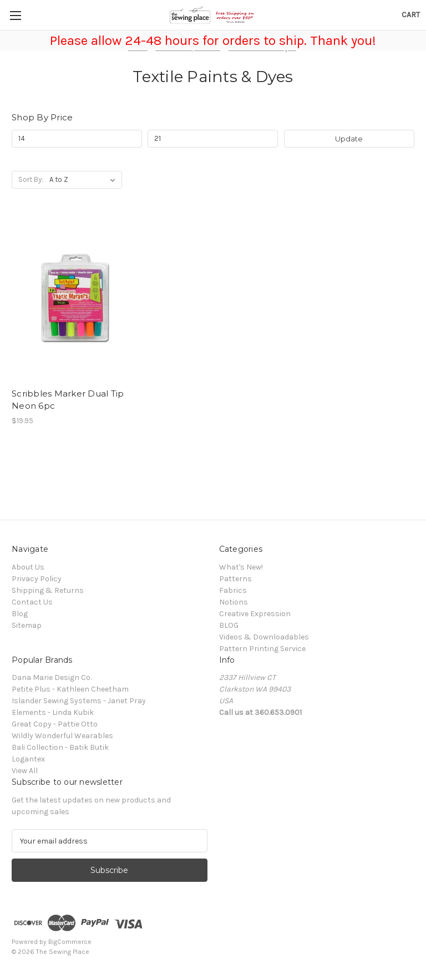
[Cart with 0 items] (411, 15)
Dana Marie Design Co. (52, 677)
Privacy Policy (37, 579)
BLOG (229, 625)
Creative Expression (255, 614)
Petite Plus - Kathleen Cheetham (70, 689)
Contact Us (32, 602)
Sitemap (27, 625)
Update (349, 139)
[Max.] (213, 139)
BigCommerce (70, 942)
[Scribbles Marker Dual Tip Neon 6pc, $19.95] (75, 299)
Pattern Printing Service (262, 649)
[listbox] (85, 180)
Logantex (28, 759)
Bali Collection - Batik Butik (60, 747)
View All (25, 771)
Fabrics (233, 590)
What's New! (241, 567)
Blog (20, 614)
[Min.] (77, 139)
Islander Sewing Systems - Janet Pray (79, 701)
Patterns (235, 579)
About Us (28, 567)
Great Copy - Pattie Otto (55, 724)
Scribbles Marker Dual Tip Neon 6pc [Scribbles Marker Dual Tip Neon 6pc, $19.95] (68, 400)
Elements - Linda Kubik (53, 712)
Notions (234, 602)
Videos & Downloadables (264, 637)
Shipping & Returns (48, 590)
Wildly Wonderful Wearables (62, 736)
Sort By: (31, 179)
